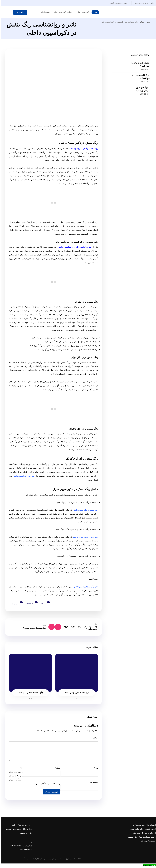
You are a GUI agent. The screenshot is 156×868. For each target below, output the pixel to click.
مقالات (43, 603)
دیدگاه (93, 739)
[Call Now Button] (149, 866)
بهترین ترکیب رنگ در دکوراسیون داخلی (73, 246)
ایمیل (55, 769)
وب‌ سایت (92, 783)
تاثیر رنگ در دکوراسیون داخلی (84, 586)
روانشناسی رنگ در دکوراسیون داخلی (81, 148)
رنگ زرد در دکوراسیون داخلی (84, 536)
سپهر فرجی (14, 603)
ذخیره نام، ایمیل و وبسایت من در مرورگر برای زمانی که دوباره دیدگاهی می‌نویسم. (33, 779)
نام (94, 769)
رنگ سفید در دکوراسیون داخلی (83, 510)
